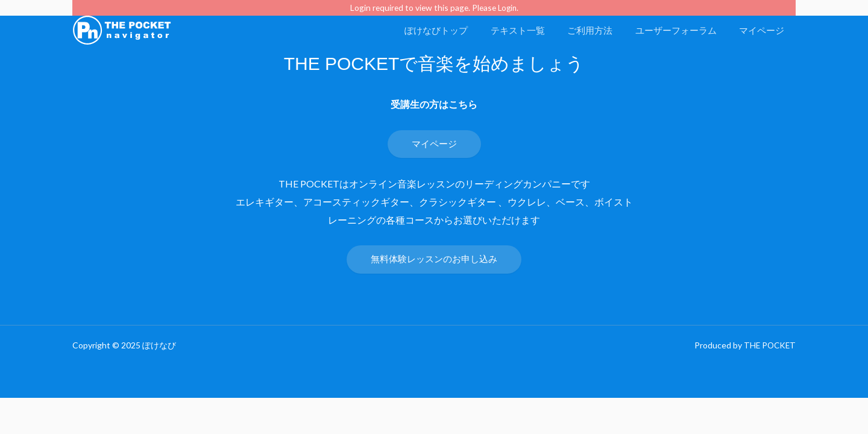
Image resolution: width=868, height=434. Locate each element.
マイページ (764, 30)
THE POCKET (769, 346)
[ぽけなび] (122, 29)
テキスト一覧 (533, 30)
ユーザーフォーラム (683, 30)
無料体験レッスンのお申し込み (434, 259)
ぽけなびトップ (457, 30)
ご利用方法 (601, 30)
